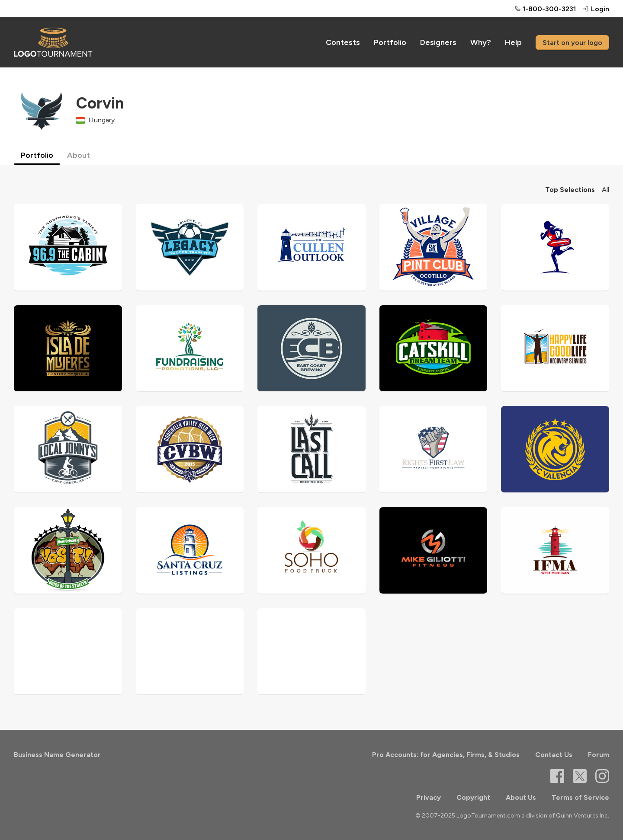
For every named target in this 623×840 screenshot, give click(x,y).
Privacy (429, 797)
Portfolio (390, 42)
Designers (438, 42)
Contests (343, 42)
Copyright (473, 797)
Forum (599, 755)
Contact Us (554, 755)
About (79, 155)
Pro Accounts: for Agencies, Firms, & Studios (446, 755)
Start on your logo (572, 43)
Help (513, 42)
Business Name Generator (57, 755)
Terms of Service (580, 797)
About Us (521, 797)
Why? (481, 42)
